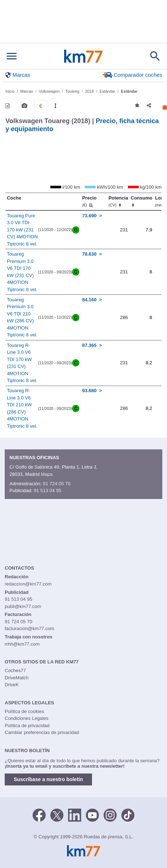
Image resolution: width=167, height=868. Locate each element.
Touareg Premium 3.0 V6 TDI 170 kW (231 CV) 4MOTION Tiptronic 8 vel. (22, 272)
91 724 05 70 (57, 484)
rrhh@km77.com (22, 644)
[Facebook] (39, 814)
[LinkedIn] (75, 814)
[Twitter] (57, 814)
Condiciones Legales (27, 718)
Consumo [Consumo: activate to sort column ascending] (142, 201)
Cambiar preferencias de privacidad (42, 732)
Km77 (83, 56)
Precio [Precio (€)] (89, 201)
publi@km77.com (23, 606)
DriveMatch (17, 678)
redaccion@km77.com (28, 584)
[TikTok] (128, 814)
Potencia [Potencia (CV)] (118, 201)
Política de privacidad (27, 726)
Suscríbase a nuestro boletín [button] (48, 779)
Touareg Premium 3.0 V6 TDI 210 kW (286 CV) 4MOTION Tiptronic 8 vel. (22, 317)
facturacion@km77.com (30, 628)
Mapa (47, 474)
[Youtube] (92, 814)
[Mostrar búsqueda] (155, 56)
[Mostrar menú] (12, 56)
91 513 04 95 (47, 490)
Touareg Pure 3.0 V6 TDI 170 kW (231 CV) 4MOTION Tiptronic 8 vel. (22, 230)
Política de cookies (24, 711)
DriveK (12, 685)
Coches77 (15, 670)
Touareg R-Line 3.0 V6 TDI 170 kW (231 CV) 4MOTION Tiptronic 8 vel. (22, 363)
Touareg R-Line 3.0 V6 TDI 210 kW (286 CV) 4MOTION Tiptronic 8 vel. (22, 408)
